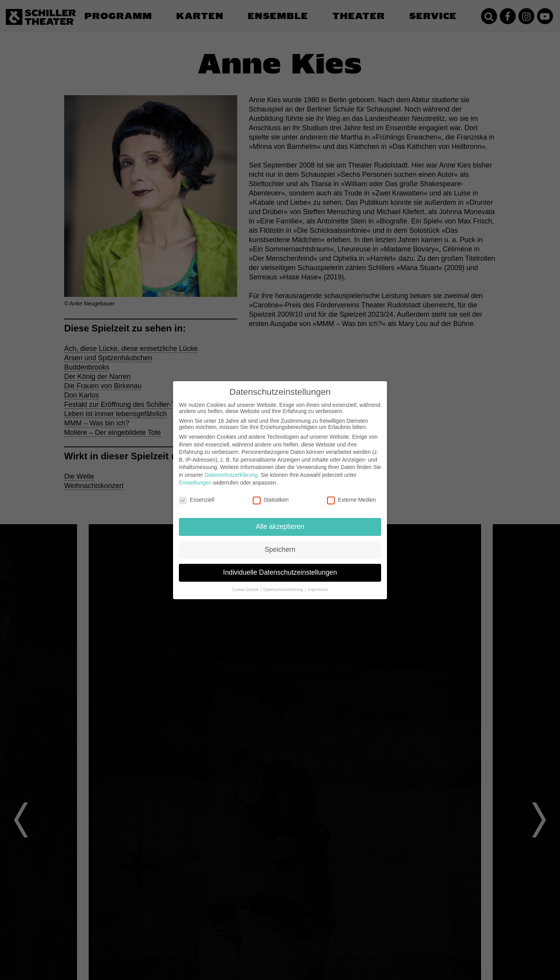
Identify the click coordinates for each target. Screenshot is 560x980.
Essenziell (197, 500)
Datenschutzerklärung (231, 475)
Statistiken (271, 500)
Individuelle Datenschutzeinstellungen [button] (280, 572)
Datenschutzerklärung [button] (284, 589)
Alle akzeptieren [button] (280, 527)
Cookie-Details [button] (246, 589)
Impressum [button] (318, 589)
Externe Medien (352, 500)
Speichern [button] (280, 549)
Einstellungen (195, 483)
